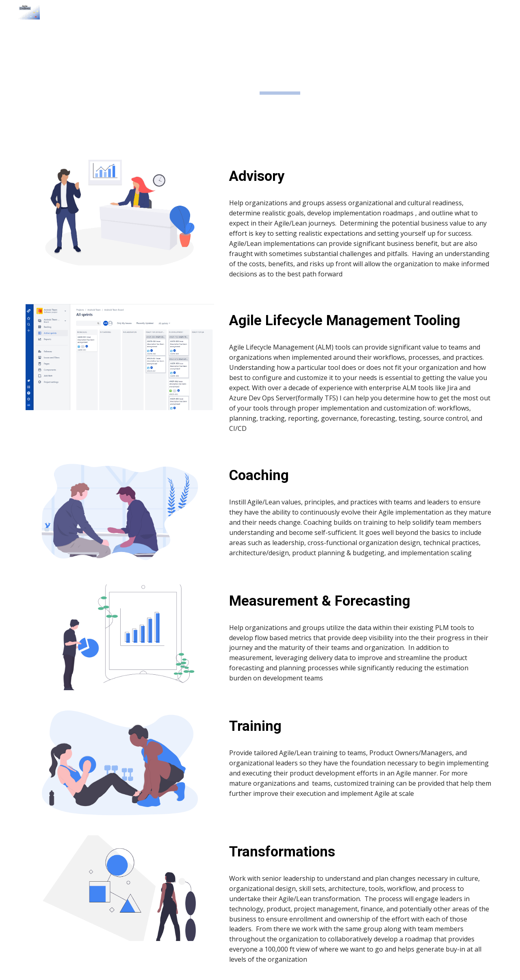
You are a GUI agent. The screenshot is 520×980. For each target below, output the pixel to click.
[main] (280, 60)
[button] (510, 11)
